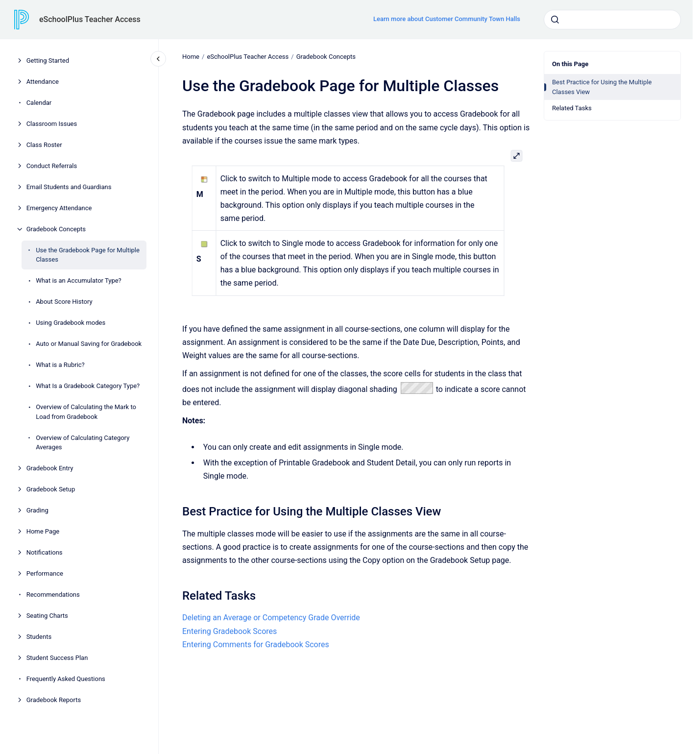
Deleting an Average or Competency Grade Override (271, 618)
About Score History (64, 302)
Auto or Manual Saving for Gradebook (89, 344)
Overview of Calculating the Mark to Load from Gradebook (86, 412)
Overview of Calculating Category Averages (83, 443)
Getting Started (48, 61)
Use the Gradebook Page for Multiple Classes (88, 255)
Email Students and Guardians (69, 187)
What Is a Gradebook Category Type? (88, 386)
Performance (45, 573)
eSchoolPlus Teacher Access (90, 19)
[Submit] (555, 20)
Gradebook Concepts (56, 229)
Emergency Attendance (59, 208)
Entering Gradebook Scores (229, 631)
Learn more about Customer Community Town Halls (447, 19)
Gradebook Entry (50, 468)
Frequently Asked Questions (66, 679)
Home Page (43, 531)
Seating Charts (47, 616)
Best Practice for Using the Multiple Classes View (602, 87)
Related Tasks (572, 108)
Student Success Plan (57, 658)
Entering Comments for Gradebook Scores (256, 645)
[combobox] (612, 20)
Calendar (39, 103)
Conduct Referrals (52, 166)
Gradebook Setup (51, 489)
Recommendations (53, 595)
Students (39, 637)
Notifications (45, 552)
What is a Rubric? (60, 365)
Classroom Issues (52, 124)
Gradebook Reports (54, 700)
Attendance (43, 82)
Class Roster (44, 145)
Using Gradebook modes (71, 323)
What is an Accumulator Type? (79, 280)
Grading (37, 510)
